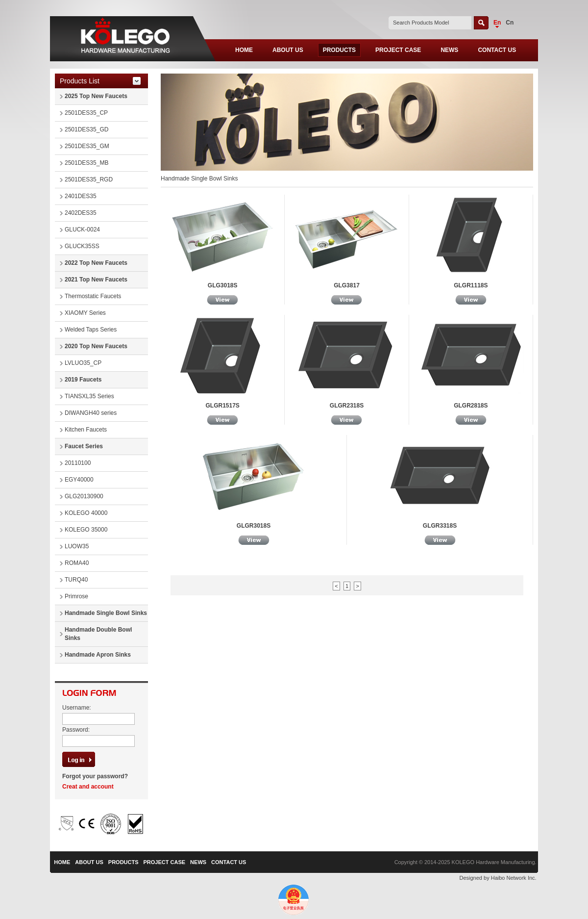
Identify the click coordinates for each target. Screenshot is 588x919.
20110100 (78, 463)
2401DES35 (81, 196)
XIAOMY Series (85, 313)
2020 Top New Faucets (96, 346)
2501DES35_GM (87, 146)
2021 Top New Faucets (96, 280)
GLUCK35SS (82, 246)
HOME (244, 50)
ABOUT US (288, 50)
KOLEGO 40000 (86, 513)
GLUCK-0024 (82, 230)
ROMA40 (77, 563)
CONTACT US (497, 50)
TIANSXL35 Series (89, 396)
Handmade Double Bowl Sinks (98, 634)
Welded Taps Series (91, 330)
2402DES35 (81, 213)
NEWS (449, 50)
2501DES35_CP (86, 113)
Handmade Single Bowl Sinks (106, 613)
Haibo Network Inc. (514, 878)
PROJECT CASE (398, 50)
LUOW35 (77, 546)
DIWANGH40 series (91, 413)
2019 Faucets (83, 380)
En (497, 23)
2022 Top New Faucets (96, 263)
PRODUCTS (339, 50)
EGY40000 (79, 480)
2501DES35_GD (86, 129)
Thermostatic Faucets (93, 296)
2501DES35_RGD (89, 179)
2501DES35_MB (86, 163)
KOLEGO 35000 (86, 530)
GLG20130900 (84, 496)
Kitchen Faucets (86, 430)
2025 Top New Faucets (96, 96)
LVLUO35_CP (83, 363)
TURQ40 (76, 580)
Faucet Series (84, 446)
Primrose (76, 596)
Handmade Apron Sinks (98, 655)
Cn (510, 23)
